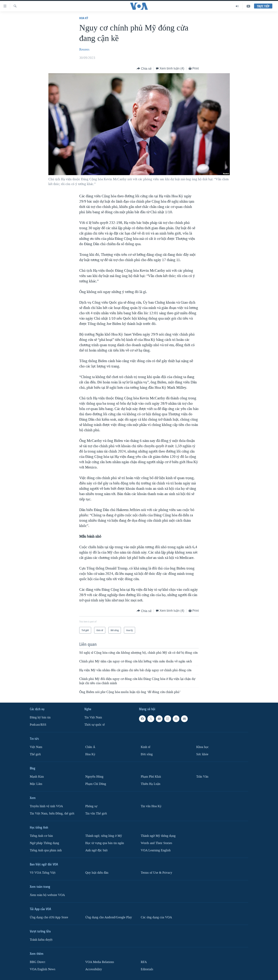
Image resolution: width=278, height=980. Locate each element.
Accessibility (94, 969)
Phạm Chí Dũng (96, 784)
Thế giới (35, 754)
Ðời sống (147, 754)
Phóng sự (91, 806)
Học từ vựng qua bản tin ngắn (105, 843)
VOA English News (43, 969)
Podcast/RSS (38, 725)
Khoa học (202, 747)
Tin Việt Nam (93, 717)
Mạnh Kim (37, 777)
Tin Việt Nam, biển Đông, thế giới (52, 813)
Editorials (147, 969)
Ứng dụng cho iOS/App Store (49, 917)
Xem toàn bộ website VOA (47, 895)
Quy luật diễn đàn (97, 873)
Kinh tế (146, 747)
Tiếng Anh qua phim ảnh (46, 850)
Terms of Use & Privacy (156, 873)
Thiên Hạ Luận (151, 784)
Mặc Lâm (36, 784)
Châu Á (90, 747)
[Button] (144, 69)
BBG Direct (37, 962)
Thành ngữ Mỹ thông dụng (158, 836)
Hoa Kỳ (84, 18)
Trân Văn (202, 777)
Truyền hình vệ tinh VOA (46, 806)
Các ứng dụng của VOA (156, 917)
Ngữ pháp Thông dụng (44, 843)
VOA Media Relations (100, 962)
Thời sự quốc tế (95, 725)
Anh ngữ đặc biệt (96, 850)
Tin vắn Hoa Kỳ (151, 806)
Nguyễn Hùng (94, 777)
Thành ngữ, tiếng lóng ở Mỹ (104, 836)
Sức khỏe (202, 754)
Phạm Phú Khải (151, 777)
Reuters (84, 49)
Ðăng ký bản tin (40, 717)
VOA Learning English (156, 850)
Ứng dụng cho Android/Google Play (109, 917)
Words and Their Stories (156, 843)
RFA (144, 962)
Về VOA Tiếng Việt (43, 873)
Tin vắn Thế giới (96, 813)
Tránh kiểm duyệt (41, 940)
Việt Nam (36, 747)
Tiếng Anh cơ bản (41, 836)
